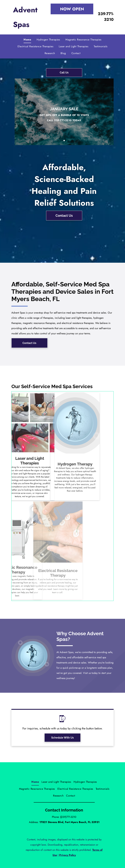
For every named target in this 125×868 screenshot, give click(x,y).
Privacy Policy (68, 855)
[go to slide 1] (64, 141)
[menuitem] (27, 40)
